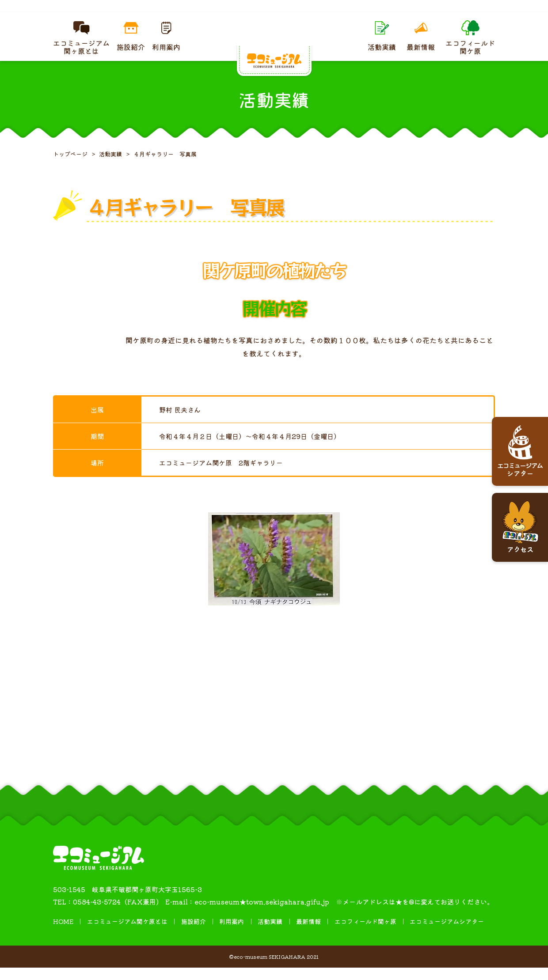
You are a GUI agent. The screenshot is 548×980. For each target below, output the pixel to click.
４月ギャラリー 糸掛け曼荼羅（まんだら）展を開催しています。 (274, 12)
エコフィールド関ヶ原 (365, 934)
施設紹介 (194, 934)
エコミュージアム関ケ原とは (127, 934)
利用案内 (232, 934)
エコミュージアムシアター (447, 934)
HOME (63, 934)
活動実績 (270, 934)
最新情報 (308, 934)
